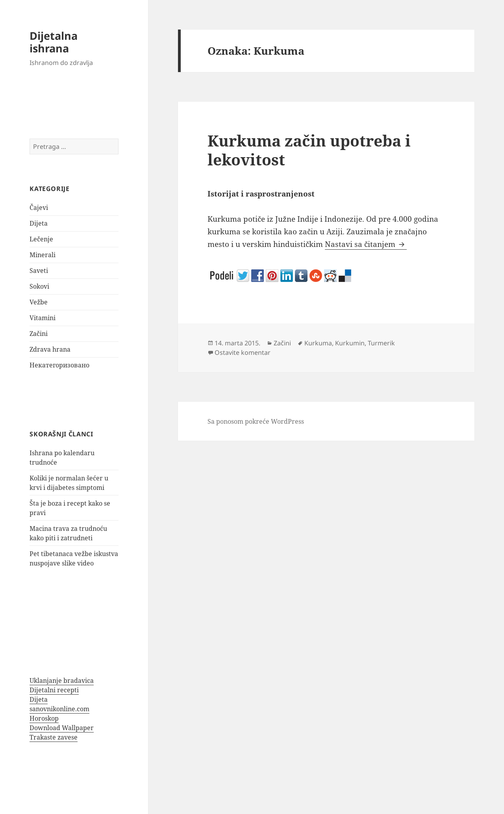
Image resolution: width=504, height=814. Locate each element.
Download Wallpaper (62, 728)
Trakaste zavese (54, 737)
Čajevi (39, 208)
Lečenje (41, 239)
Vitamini (43, 318)
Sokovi (39, 286)
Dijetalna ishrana (54, 42)
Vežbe (39, 302)
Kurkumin (350, 343)
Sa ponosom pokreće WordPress (256, 421)
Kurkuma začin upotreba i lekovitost (309, 150)
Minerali (43, 255)
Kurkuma (318, 343)
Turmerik (381, 343)
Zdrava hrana (50, 349)
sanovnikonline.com (59, 709)
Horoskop (44, 718)
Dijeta (39, 223)
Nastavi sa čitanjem (366, 244)
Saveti (39, 271)
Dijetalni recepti (54, 690)
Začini (39, 334)
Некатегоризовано (59, 365)
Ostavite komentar (243, 352)
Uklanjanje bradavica (62, 680)
